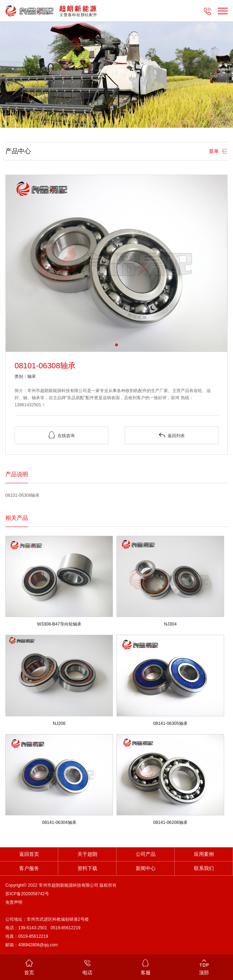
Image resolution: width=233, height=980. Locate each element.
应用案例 (204, 854)
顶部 (204, 967)
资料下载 (87, 868)
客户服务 (29, 868)
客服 (146, 967)
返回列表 (172, 435)
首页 (29, 967)
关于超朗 (87, 854)
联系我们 (204, 868)
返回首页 (29, 854)
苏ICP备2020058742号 (27, 894)
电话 (87, 967)
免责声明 (14, 902)
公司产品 (146, 854)
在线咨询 (61, 435)
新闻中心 (146, 868)
